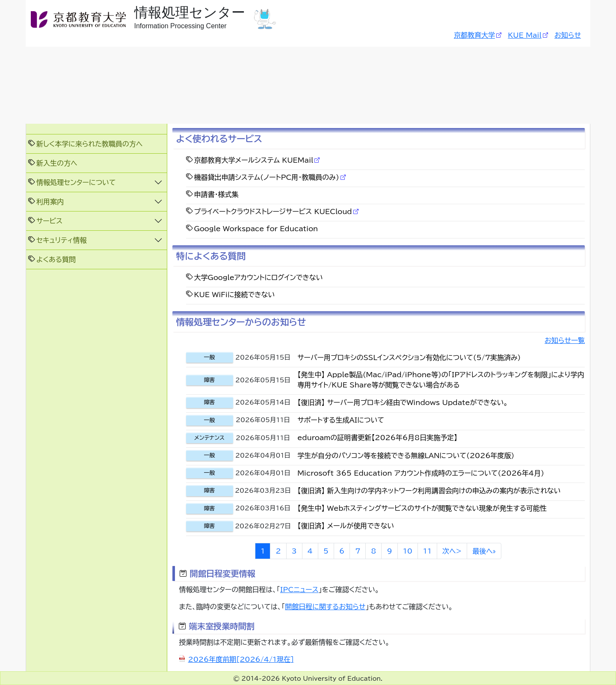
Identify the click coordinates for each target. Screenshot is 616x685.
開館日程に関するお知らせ (325, 607)
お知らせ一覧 (565, 340)
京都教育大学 (474, 35)
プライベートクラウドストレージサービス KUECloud (273, 211)
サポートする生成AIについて (341, 420)
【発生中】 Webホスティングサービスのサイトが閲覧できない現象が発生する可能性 (422, 508)
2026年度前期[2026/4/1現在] (241, 659)
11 (427, 551)
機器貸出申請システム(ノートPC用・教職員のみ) (267, 177)
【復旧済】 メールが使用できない (346, 526)
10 (408, 551)
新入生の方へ (57, 163)
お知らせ (568, 35)
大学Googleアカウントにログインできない (259, 277)
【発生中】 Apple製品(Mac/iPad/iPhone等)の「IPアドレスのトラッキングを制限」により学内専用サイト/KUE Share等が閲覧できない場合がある (441, 380)
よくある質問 (56, 259)
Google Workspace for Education (256, 229)
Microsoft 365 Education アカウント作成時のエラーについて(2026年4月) (421, 473)
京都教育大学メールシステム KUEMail (254, 160)
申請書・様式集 (216, 194)
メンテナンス (209, 438)
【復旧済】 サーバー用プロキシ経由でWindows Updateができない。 (403, 402)
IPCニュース (299, 590)
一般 (210, 357)
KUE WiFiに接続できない (235, 295)
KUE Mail (524, 35)
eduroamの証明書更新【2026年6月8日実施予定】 (377, 438)
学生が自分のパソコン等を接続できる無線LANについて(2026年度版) (406, 456)
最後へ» (484, 551)
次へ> (452, 551)
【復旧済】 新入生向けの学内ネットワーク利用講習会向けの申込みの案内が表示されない (429, 491)
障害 (210, 380)
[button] (96, 182)
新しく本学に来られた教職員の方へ (89, 144)
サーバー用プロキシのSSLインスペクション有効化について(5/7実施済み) (409, 357)
